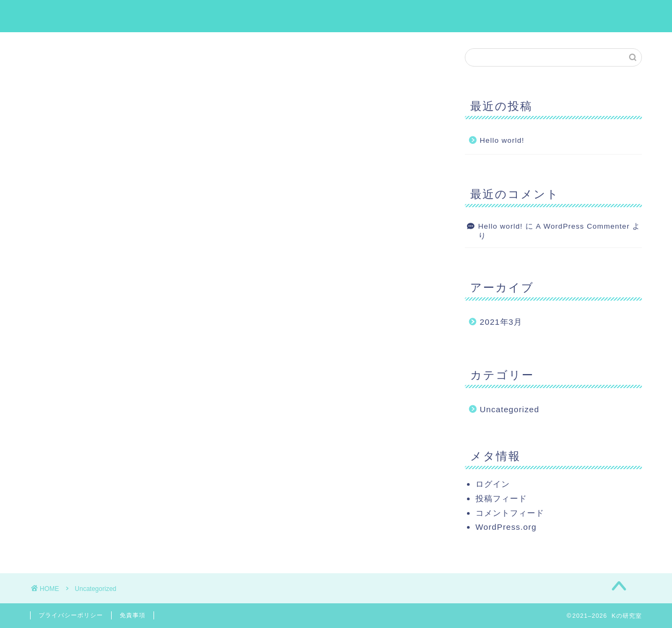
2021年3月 (501, 322)
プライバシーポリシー (71, 615)
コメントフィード (510, 513)
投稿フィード (501, 498)
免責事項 (133, 615)
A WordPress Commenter (583, 226)
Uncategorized (510, 410)
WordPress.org (506, 527)
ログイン (493, 484)
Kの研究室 (336, 15)
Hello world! (502, 141)
